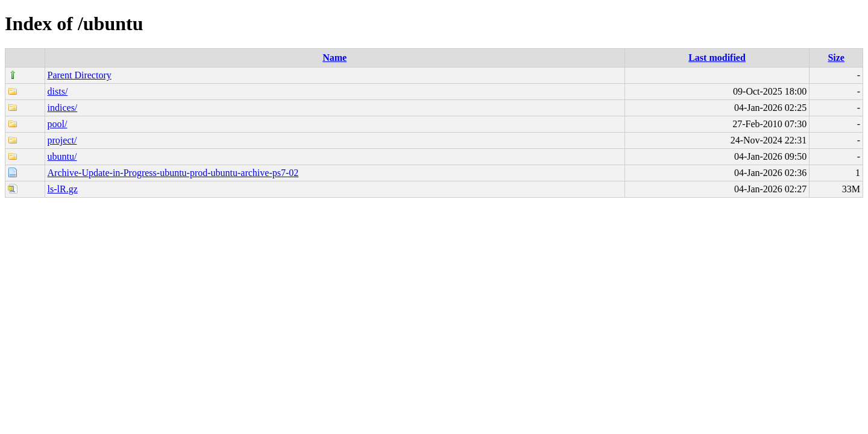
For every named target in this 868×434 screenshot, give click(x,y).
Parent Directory (80, 75)
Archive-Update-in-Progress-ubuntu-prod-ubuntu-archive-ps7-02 (173, 173)
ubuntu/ (62, 156)
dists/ (58, 91)
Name (335, 58)
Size (836, 58)
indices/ (63, 108)
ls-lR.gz (63, 189)
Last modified (717, 58)
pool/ (58, 124)
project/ (62, 140)
